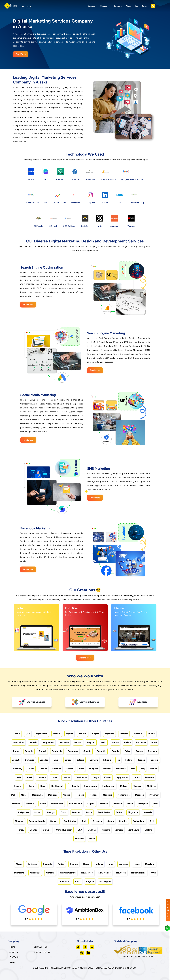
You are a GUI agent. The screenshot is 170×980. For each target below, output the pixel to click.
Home (12, 947)
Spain (84, 821)
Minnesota (19, 873)
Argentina (109, 734)
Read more (28, 305)
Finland (129, 760)
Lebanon (149, 777)
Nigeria (91, 804)
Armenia (124, 734)
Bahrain (33, 742)
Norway (104, 804)
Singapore (133, 812)
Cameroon (73, 751)
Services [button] (92, 6)
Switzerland (139, 821)
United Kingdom (64, 830)
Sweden (123, 821)
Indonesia (121, 769)
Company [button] (105, 6)
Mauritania (37, 795)
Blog (136, 6)
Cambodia (57, 751)
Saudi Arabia (104, 812)
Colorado (47, 864)
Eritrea (68, 760)
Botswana (141, 742)
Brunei (16, 751)
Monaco (94, 795)
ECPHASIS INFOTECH (126, 968)
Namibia (16, 804)
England (148, 830)
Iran (133, 769)
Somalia (54, 821)
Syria (153, 821)
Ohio (153, 873)
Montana (50, 873)
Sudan (111, 821)
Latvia (137, 777)
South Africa (70, 821)
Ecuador (44, 760)
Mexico (66, 795)
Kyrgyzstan (122, 777)
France (142, 760)
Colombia (101, 751)
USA (80, 830)
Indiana (99, 864)
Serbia (119, 812)
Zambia (119, 830)
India (18, 734)
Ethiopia (107, 760)
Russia (89, 812)
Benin (103, 742)
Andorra (82, 734)
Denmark (153, 751)
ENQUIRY (168, 910)
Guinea (70, 769)
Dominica (30, 760)
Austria (151, 734)
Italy (19, 777)
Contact (145, 6)
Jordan (66, 777)
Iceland (107, 769)
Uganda (34, 830)
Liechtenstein (58, 786)
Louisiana (123, 864)
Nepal (43, 804)
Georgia (154, 760)
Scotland (79, 839)
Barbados (64, 742)
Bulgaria (29, 751)
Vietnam (106, 830)
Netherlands (57, 804)
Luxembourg (91, 786)
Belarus (78, 742)
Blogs (12, 962)
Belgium (91, 742)
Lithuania (74, 786)
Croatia (115, 751)
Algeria (69, 734)
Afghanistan (41, 734)
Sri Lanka (97, 821)
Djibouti (16, 760)
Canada (87, 751)
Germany (18, 769)
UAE (28, 734)
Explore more (85, 658)
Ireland (154, 769)
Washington (105, 881)
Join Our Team (41, 947)
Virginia (90, 881)
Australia (138, 734)
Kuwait (108, 777)
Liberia (31, 786)
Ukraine (47, 830)
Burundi (42, 751)
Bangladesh (48, 742)
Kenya (96, 777)
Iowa (111, 864)
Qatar (64, 812)
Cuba (127, 751)
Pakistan (118, 804)
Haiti (81, 769)
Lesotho (18, 786)
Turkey (21, 830)
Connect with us (42, 952)
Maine (137, 864)
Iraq (143, 769)
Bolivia (127, 742)
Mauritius (53, 795)
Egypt (56, 760)
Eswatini (94, 760)
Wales (92, 839)
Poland (38, 812)
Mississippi (35, 873)
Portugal (51, 812)
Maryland (150, 864)
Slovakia (148, 812)
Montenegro (124, 795)
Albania (57, 734)
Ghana (31, 769)
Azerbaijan (19, 742)
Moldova (80, 795)
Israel (29, 777)
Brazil (154, 742)
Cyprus (139, 751)
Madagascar (109, 786)
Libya (43, 786)
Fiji (118, 760)
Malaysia (137, 786)
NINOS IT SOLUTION (88, 968)
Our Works (118, 6)
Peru (156, 804)
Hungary (93, 769)
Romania (76, 812)
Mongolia (108, 795)
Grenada (57, 769)
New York (121, 873)
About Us (14, 952)
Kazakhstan (81, 777)
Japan (54, 777)
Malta (24, 795)
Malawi (124, 786)
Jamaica (42, 777)
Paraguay (143, 804)
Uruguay (92, 830)
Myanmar (154, 795)
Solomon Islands (37, 821)
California (33, 864)
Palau (130, 804)
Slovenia (19, 821)
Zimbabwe (134, 830)
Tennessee (64, 881)
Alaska (19, 864)
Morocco (140, 795)
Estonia (81, 760)
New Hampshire (68, 873)
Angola (95, 734)
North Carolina (138, 873)
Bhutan (115, 742)
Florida (61, 864)
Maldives (151, 786)
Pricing (128, 6)
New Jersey (87, 873)
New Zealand (75, 804)
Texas (78, 881)
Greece (43, 769)
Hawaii (87, 864)
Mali (13, 795)
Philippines (24, 812)
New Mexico (105, 873)
